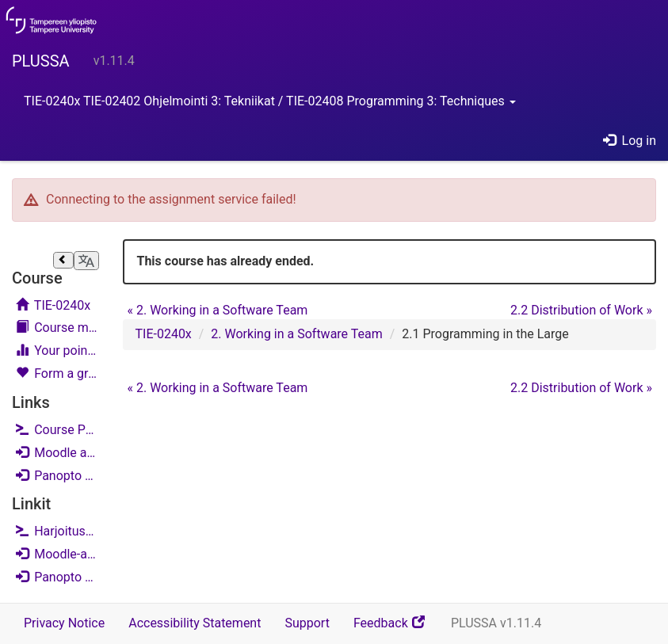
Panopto (57, 475)
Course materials (57, 328)
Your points (57, 351)
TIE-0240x (53, 305)
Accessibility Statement (195, 623)
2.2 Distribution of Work (581, 310)
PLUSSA (41, 61)
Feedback (396, 629)
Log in (630, 141)
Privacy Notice (64, 623)
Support (307, 623)
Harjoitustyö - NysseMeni (57, 531)
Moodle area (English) (57, 452)
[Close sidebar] (63, 261)
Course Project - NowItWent (57, 430)
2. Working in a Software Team (217, 310)
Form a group (57, 373)
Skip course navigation (17, 242)
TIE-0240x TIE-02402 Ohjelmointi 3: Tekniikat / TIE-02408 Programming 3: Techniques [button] (270, 101)
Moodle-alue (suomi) (57, 553)
